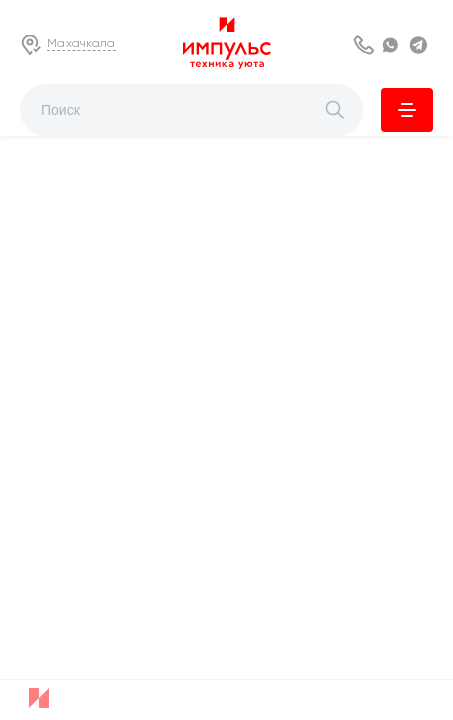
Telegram (421, 45)
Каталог (407, 110)
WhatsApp (393, 45)
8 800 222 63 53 (365, 45)
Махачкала (81, 43)
